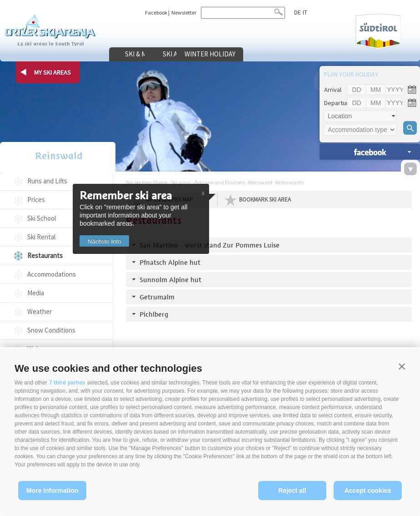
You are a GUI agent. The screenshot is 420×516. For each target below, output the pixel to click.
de (297, 12)
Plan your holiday (351, 74)
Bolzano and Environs (220, 182)
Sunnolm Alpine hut (170, 280)
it (305, 12)
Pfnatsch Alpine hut (170, 262)
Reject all (292, 491)
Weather (40, 311)
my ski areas (52, 72)
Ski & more (143, 54)
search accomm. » (370, 152)
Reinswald (57, 156)
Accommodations (52, 274)
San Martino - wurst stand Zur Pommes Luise (210, 245)
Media (36, 293)
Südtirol (376, 31)
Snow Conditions (51, 330)
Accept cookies (368, 491)
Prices (36, 200)
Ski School (42, 218)
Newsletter (184, 13)
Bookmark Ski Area (265, 200)
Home (160, 182)
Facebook (156, 13)
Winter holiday (284, 54)
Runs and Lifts (47, 181)
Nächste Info (107, 241)
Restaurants (45, 255)
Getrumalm (157, 297)
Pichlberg (154, 314)
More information (52, 491)
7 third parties (67, 383)
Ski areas (214, 54)
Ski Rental (41, 237)
